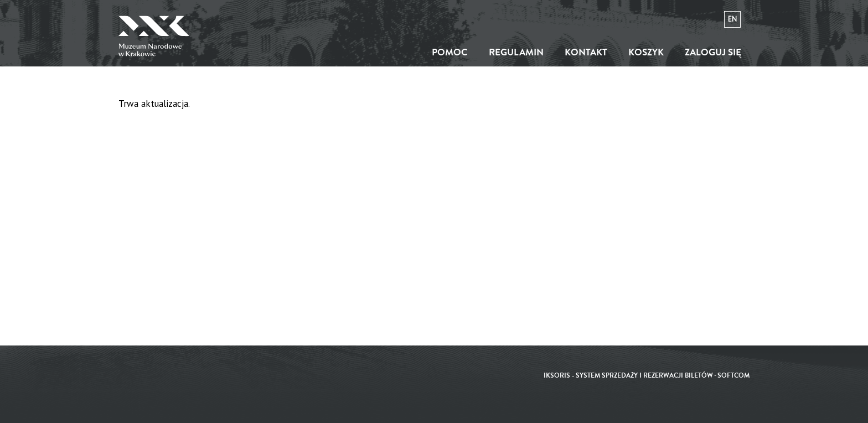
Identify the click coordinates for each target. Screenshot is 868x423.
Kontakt (586, 52)
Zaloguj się (713, 52)
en (732, 19)
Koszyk (646, 52)
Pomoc (450, 52)
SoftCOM (733, 376)
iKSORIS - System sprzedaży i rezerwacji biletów (628, 376)
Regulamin (516, 52)
